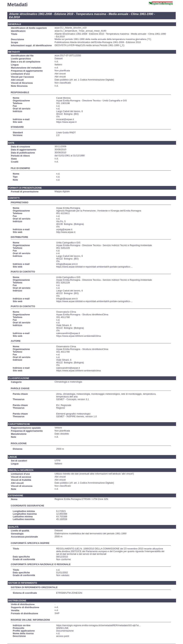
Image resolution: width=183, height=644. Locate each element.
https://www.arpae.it (66, 122)
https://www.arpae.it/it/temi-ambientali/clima (78, 336)
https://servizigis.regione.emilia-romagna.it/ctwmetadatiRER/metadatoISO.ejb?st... (98, 625)
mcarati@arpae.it (65, 119)
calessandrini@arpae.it (68, 333)
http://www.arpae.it (66, 232)
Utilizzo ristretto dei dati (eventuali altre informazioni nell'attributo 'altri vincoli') (94, 474)
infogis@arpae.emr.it (67, 264)
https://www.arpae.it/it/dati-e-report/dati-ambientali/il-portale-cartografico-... (94, 267)
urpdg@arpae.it (64, 229)
